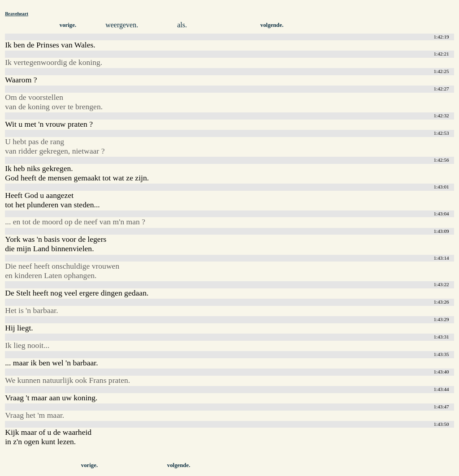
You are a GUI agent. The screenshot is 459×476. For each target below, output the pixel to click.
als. (182, 25)
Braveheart (17, 13)
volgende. (272, 25)
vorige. (68, 25)
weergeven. (122, 25)
